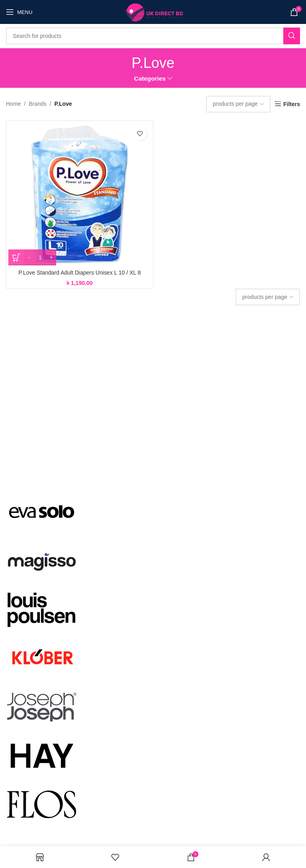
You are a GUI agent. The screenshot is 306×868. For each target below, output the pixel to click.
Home (13, 104)
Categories (150, 78)
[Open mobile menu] (19, 12)
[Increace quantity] (51, 257)
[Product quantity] (40, 257)
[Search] (153, 36)
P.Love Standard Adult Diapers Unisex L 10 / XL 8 (79, 273)
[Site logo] (153, 12)
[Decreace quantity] (29, 257)
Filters (292, 104)
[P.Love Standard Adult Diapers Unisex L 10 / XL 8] (80, 194)
